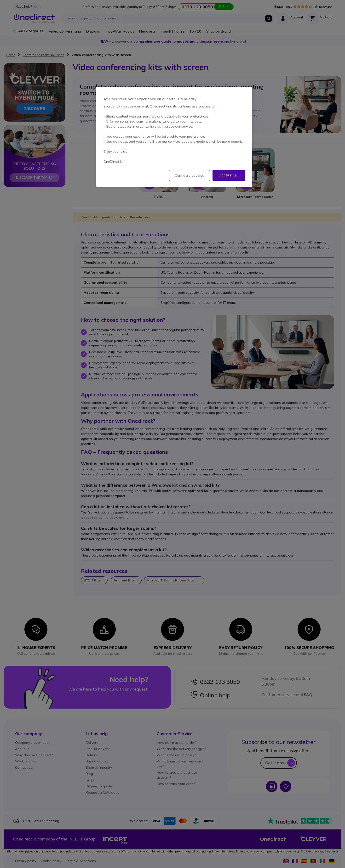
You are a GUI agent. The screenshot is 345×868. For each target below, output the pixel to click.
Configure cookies (190, 175)
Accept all (229, 175)
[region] (174, 137)
